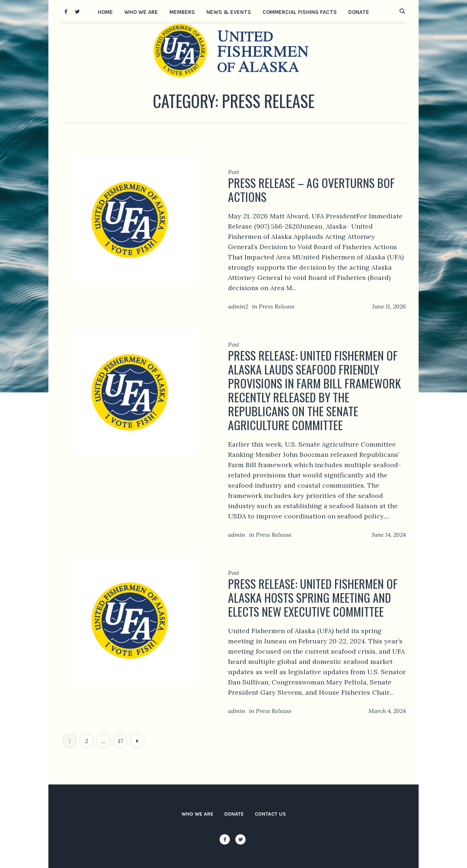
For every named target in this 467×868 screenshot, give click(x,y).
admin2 (238, 306)
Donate (234, 814)
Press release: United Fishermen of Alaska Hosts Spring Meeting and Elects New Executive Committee (313, 597)
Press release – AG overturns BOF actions (311, 190)
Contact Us (270, 814)
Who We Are (197, 814)
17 (120, 741)
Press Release (277, 306)
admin (237, 535)
